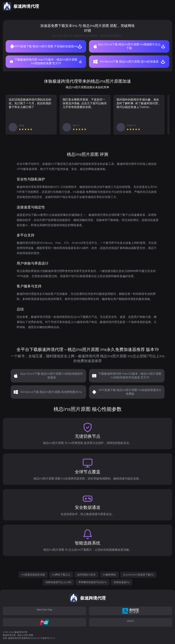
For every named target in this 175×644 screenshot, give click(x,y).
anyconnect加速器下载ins (138, 575)
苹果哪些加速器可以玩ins (92, 582)
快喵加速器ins (122, 582)
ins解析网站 (109, 575)
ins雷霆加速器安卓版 (33, 575)
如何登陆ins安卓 (86, 575)
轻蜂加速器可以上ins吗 (58, 582)
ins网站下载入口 (61, 575)
